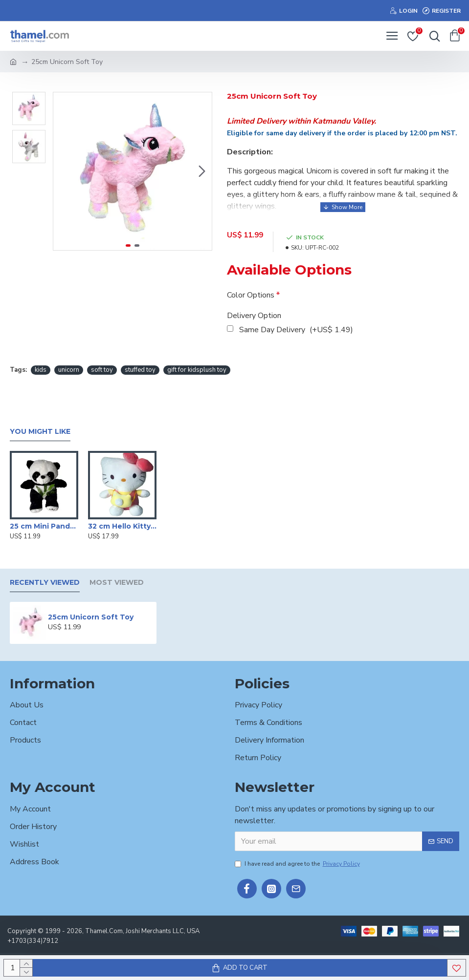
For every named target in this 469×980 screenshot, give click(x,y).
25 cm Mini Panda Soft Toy (44, 526)
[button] (202, 171)
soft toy (102, 370)
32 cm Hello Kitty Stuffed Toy (122, 526)
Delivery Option (254, 316)
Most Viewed (117, 583)
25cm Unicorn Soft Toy (91, 617)
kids (41, 370)
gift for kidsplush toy (197, 370)
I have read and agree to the (298, 864)
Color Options (251, 295)
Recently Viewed (45, 583)
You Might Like (40, 432)
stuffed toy (140, 370)
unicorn (69, 370)
